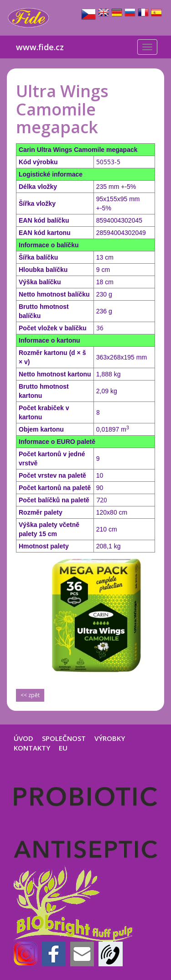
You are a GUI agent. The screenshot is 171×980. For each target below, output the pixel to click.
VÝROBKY (110, 738)
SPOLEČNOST (64, 738)
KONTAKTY (32, 748)
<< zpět (30, 695)
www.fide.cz (40, 47)
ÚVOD (23, 738)
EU (63, 748)
